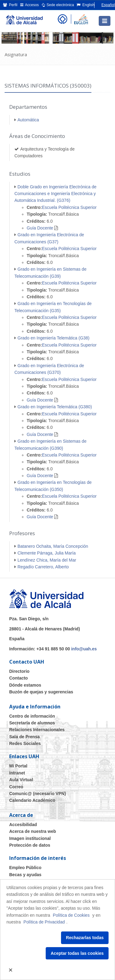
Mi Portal (18, 766)
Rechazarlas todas (85, 938)
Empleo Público (25, 868)
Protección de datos (30, 845)
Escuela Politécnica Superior (69, 207)
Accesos (30, 5)
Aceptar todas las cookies (77, 953)
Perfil (10, 5)
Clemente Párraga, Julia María (47, 553)
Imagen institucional (30, 838)
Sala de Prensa (25, 737)
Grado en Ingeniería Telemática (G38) (54, 338)
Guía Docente (40, 228)
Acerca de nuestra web (33, 831)
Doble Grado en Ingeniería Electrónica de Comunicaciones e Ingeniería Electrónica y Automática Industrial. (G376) (56, 194)
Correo (16, 787)
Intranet (17, 773)
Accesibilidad (23, 825)
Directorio (19, 671)
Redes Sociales (25, 743)
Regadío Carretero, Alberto (43, 567)
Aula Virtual (21, 780)
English (86, 5)
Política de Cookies (71, 915)
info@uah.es (84, 649)
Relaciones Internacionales (37, 730)
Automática (28, 120)
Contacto (19, 678)
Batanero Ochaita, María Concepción (53, 546)
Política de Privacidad (44, 922)
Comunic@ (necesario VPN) (38, 794)
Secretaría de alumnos (32, 723)
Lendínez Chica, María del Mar (47, 560)
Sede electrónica (58, 5)
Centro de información (32, 716)
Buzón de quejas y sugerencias (41, 692)
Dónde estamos (25, 685)
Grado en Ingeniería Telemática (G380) (55, 407)
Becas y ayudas (25, 875)
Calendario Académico (32, 800)
